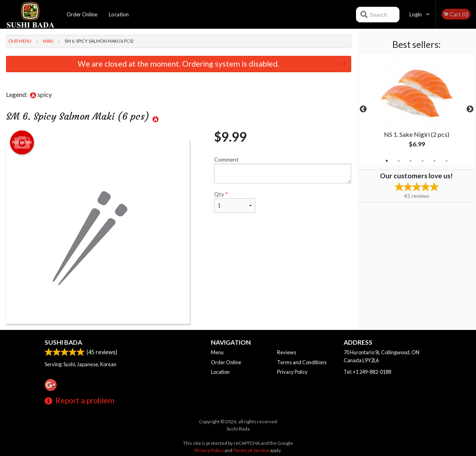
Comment (282, 170)
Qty (235, 202)
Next (470, 109)
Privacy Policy (292, 372)
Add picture (22, 142)
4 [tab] (423, 161)
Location (119, 14)
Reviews (287, 352)
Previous (363, 109)
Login (416, 14)
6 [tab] (446, 161)
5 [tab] (435, 161)
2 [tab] (399, 161)
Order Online (82, 14)
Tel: (367, 372)
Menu (217, 352)
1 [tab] (387, 161)
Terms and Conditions (302, 362)
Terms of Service (251, 450)
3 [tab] (411, 161)
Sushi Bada (63, 342)
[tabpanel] (417, 109)
